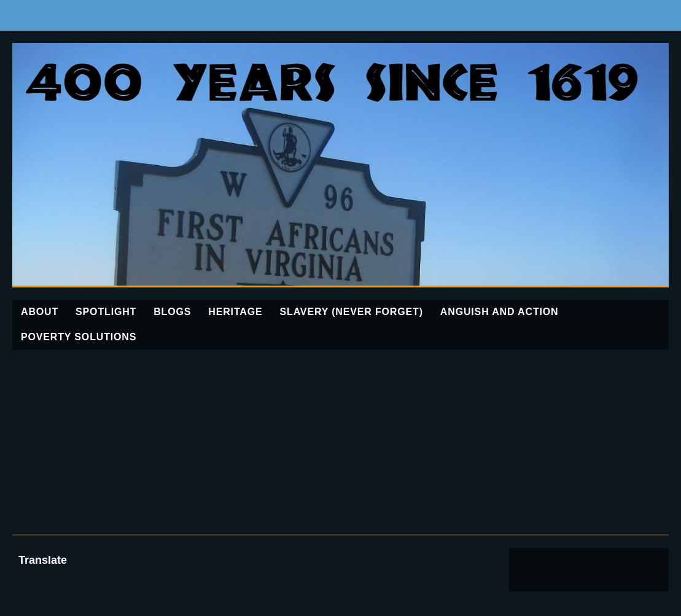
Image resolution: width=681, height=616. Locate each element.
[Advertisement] (340, 442)
